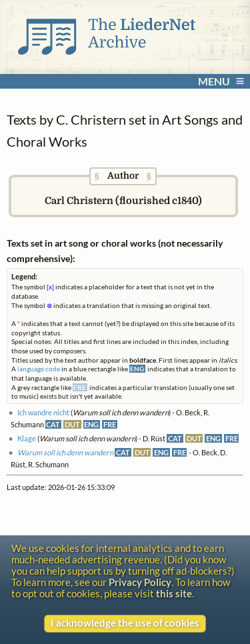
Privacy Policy (140, 582)
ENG (91, 424)
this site (174, 594)
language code (39, 369)
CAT (53, 424)
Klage (27, 438)
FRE (110, 424)
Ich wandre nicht (43, 412)
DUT (72, 424)
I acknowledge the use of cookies (125, 623)
